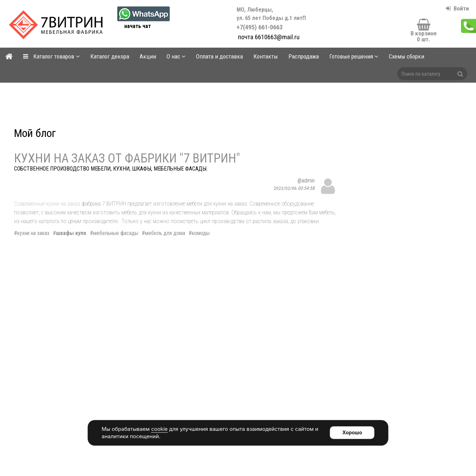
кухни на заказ (33, 233)
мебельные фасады (116, 233)
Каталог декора (110, 56)
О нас (176, 56)
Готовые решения (354, 56)
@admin (306, 181)
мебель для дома (165, 233)
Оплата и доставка (219, 56)
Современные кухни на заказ (47, 204)
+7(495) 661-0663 (272, 19)
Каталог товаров (51, 56)
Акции (148, 56)
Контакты (266, 56)
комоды (201, 233)
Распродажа (304, 56)
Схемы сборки (407, 56)
